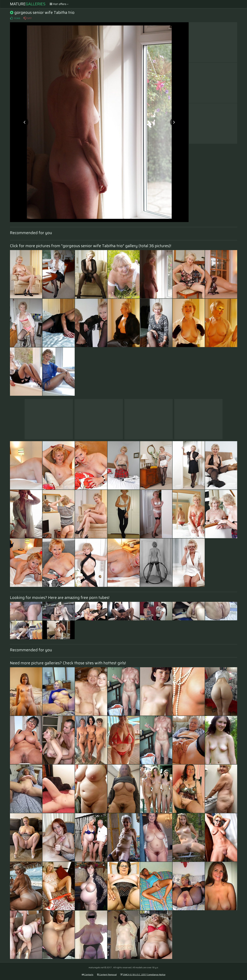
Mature (28, 4)
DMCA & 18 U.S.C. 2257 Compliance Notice (143, 975)
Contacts (88, 975)
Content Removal (107, 975)
